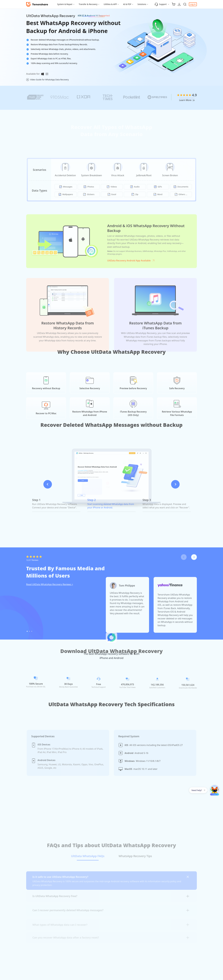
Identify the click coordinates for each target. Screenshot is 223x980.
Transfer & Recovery (88, 4)
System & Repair (65, 4)
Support (161, 4)
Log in (193, 4)
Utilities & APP (110, 4)
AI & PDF (127, 4)
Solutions (142, 4)
